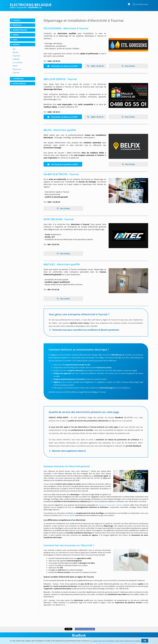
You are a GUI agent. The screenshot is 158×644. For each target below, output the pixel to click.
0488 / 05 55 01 (95, 117)
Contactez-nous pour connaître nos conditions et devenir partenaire (86, 330)
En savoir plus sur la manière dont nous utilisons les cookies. (116, 641)
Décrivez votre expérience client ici (69, 451)
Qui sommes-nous (140, 4)
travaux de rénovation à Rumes (110, 505)
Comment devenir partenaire (85, 629)
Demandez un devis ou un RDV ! (63, 66)
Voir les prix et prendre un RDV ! (63, 164)
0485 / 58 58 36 (95, 66)
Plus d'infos (130, 66)
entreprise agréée (68, 515)
